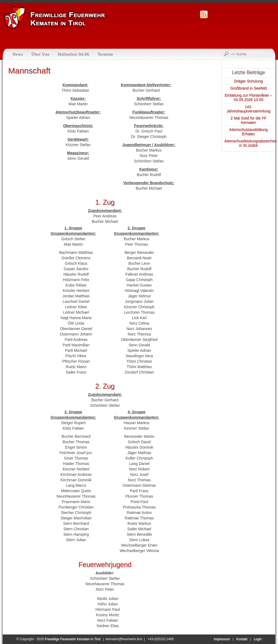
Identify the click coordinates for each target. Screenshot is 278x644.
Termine (105, 54)
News (18, 54)
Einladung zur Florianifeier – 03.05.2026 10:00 (248, 97)
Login (258, 639)
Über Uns (40, 54)
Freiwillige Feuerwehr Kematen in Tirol (72, 639)
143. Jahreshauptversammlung (248, 109)
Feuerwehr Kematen (55, 17)
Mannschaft (29, 71)
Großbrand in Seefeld (249, 88)
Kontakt (242, 639)
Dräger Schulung (248, 81)
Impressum (222, 639)
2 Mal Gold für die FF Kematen (249, 120)
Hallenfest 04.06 (73, 54)
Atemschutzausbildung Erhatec (248, 132)
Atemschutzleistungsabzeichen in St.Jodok (250, 143)
